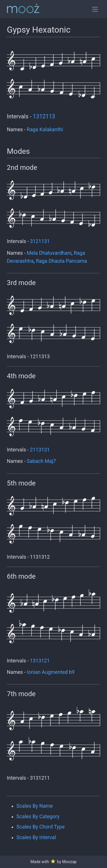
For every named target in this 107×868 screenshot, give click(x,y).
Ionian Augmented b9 (51, 672)
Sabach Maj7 (41, 461)
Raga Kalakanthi (45, 130)
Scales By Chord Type (41, 827)
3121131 (40, 241)
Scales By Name (35, 806)
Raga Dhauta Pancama (61, 261)
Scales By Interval (36, 837)
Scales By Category (38, 817)
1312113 (44, 117)
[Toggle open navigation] (95, 9)
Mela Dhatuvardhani (49, 253)
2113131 (40, 450)
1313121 (40, 661)
